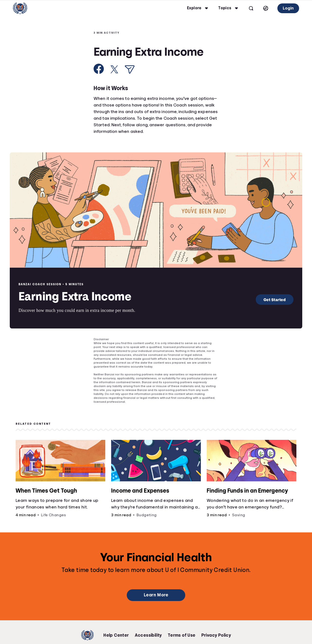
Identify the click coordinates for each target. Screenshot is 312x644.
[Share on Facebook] (99, 69)
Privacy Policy (216, 635)
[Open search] (246, 8)
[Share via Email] (130, 69)
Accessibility (148, 635)
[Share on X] (114, 69)
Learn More (156, 595)
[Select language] (261, 8)
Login (284, 8)
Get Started (275, 300)
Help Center (116, 635)
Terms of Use (182, 635)
